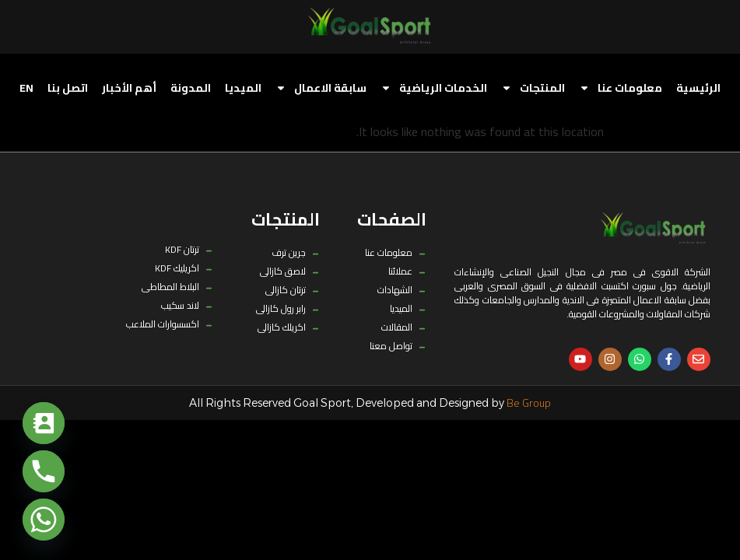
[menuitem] (26, 88)
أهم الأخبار (129, 88)
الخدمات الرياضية (434, 88)
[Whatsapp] (44, 520)
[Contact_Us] (44, 423)
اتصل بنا (68, 88)
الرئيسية (698, 88)
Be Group (529, 403)
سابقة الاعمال (321, 88)
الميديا (243, 88)
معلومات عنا (621, 88)
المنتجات (533, 88)
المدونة (191, 88)
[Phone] (44, 471)
